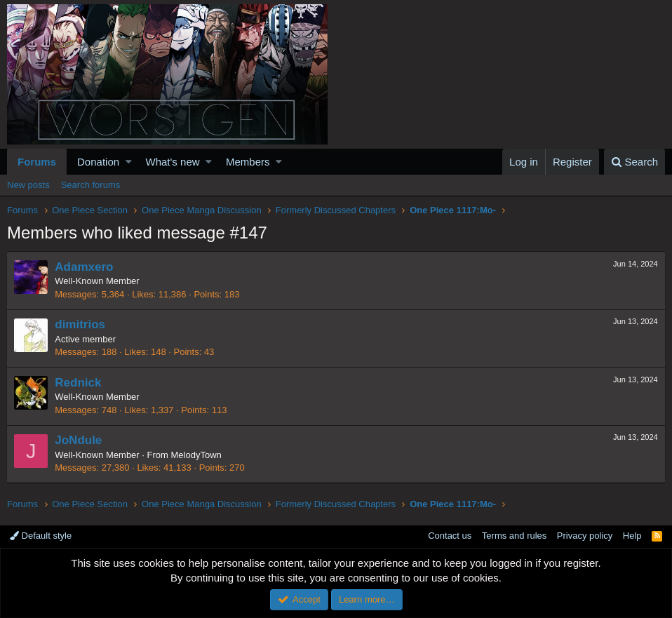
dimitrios (81, 324)
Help (632, 536)
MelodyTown (196, 455)
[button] (129, 162)
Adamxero (85, 267)
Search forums (91, 185)
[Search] (634, 162)
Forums (37, 162)
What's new (173, 162)
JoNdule (79, 440)
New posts (28, 185)
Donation (98, 162)
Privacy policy (585, 536)
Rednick (79, 383)
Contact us (450, 536)
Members (248, 162)
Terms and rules (514, 536)
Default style (41, 536)
